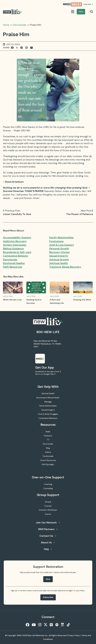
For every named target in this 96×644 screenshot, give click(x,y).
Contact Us (48, 536)
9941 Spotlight (48, 464)
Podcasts (48, 436)
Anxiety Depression (15, 245)
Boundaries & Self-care (17, 252)
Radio (48, 432)
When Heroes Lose (12, 300)
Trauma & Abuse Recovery (65, 267)
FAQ (48, 549)
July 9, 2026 (31, 296)
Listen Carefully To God (17, 214)
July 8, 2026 (54, 296)
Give (81, 12)
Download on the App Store (48, 372)
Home (6, 25)
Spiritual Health (59, 263)
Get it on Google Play (45, 374)
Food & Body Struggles (48, 414)
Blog (48, 448)
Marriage (48, 402)
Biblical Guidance (13, 248)
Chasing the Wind (82, 300)
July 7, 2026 (77, 296)
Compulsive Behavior (16, 256)
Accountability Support (17, 237)
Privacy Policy (74, 635)
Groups (48, 502)
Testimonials (48, 456)
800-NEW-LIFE (48, 332)
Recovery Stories (59, 252)
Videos (48, 452)
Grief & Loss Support (62, 245)
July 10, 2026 (8, 296)
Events (48, 514)
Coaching (48, 484)
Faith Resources (12, 267)
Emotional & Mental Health (48, 398)
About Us (48, 542)
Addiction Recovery (15, 241)
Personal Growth (59, 248)
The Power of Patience (80, 214)
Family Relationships (61, 237)
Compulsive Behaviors (48, 418)
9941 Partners (48, 529)
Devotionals (20, 25)
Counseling (48, 488)
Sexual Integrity (59, 256)
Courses (48, 506)
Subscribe (48, 597)
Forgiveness (56, 241)
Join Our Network (48, 523)
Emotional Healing (14, 263)
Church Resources (48, 460)
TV (48, 440)
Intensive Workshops (48, 510)
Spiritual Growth (59, 260)
